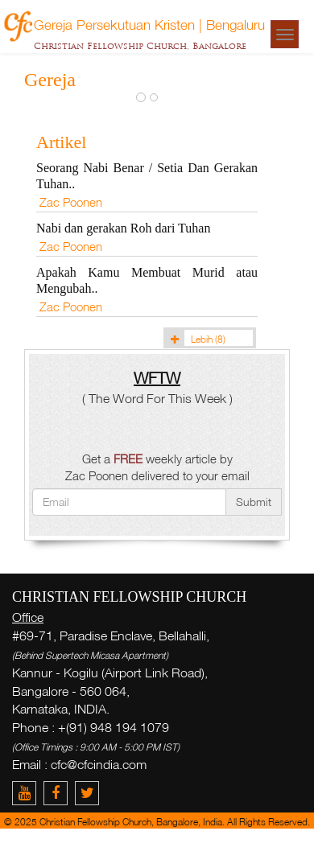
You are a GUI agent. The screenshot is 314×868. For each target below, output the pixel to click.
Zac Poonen (71, 202)
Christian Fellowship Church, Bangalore (140, 46)
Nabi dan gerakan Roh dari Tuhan (123, 228)
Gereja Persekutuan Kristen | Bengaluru (149, 24)
